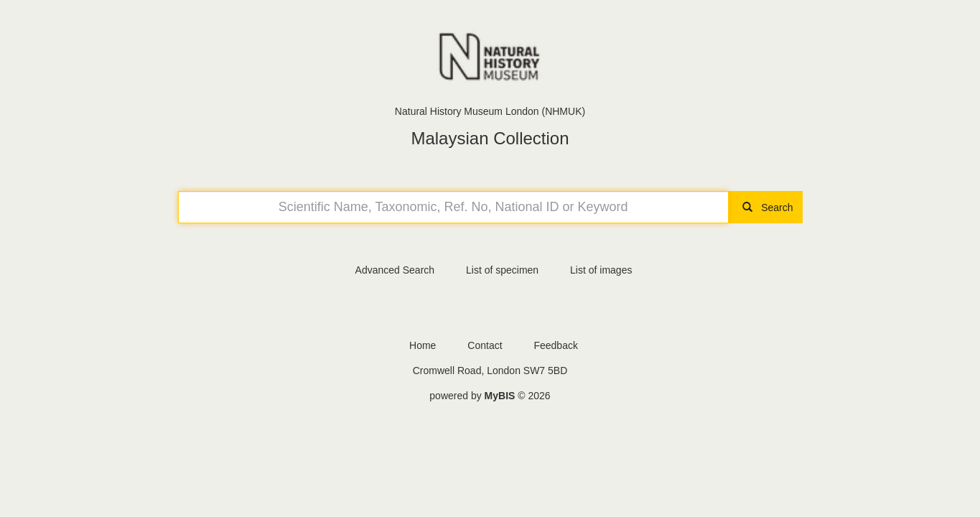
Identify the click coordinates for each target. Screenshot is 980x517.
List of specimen (502, 270)
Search (765, 208)
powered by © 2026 (490, 396)
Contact (485, 345)
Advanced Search (395, 270)
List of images (601, 270)
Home (423, 345)
